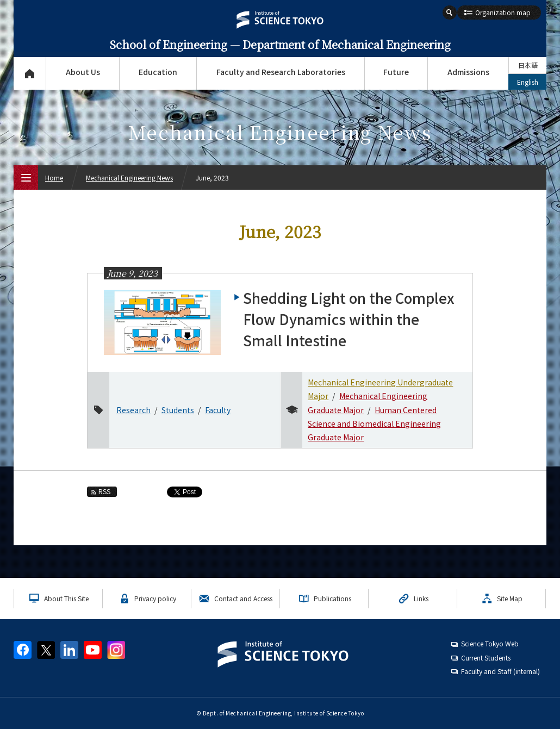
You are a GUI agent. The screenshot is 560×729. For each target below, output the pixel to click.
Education (158, 72)
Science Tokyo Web (490, 643)
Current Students (486, 658)
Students (178, 410)
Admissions (468, 72)
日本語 (528, 65)
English (528, 82)
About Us (83, 72)
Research (133, 410)
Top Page (30, 73)
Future (396, 72)
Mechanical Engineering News (129, 177)
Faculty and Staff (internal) (500, 671)
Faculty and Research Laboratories (281, 72)
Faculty (218, 410)
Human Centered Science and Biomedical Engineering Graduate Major (374, 423)
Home (54, 177)
